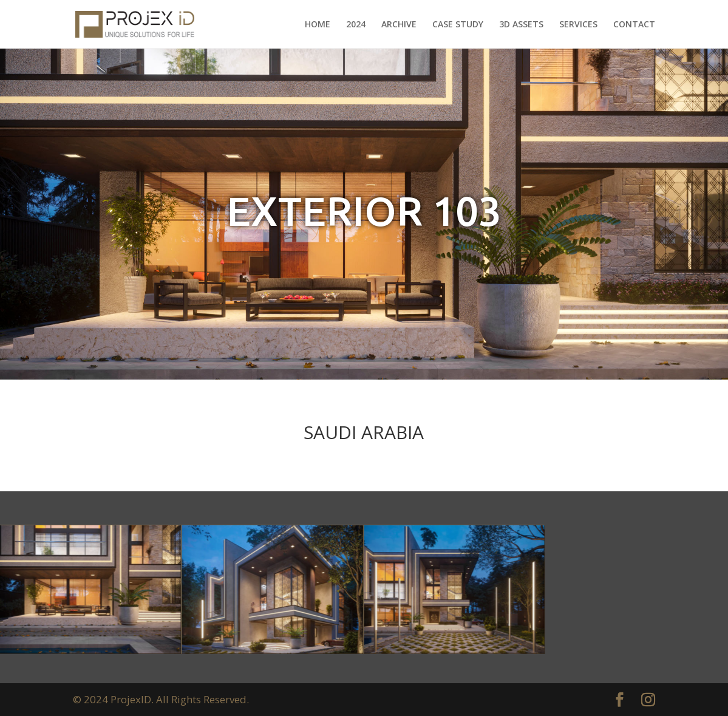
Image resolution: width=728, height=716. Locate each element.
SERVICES (578, 25)
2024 (356, 25)
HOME (318, 25)
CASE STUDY (458, 25)
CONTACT (634, 25)
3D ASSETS (521, 25)
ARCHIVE (399, 25)
